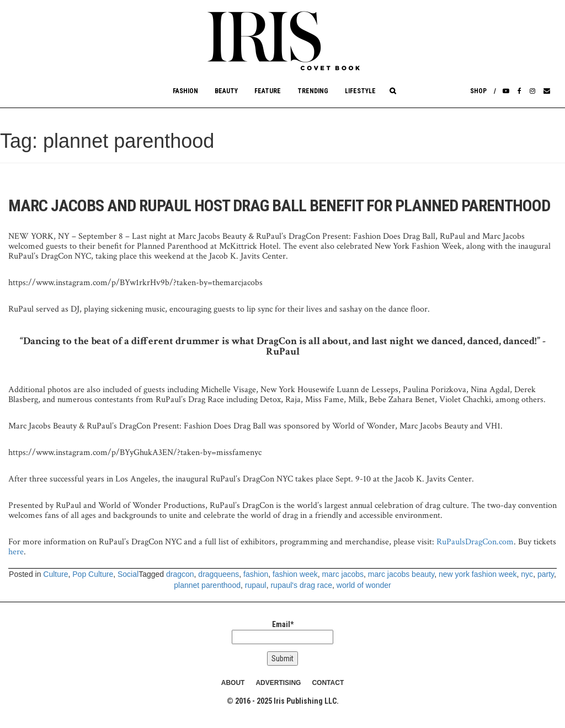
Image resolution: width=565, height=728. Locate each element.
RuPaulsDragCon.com (475, 542)
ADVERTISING (278, 683)
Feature (268, 91)
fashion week (295, 574)
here (16, 552)
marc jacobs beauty (401, 574)
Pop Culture (93, 574)
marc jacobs (343, 574)
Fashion (185, 91)
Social (128, 574)
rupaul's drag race (301, 585)
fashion (256, 574)
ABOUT (233, 683)
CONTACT (328, 683)
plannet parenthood (207, 585)
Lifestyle (360, 91)
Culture (55, 574)
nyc (527, 574)
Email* (282, 632)
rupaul (256, 585)
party (546, 574)
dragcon (180, 574)
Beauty (226, 91)
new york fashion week (478, 574)
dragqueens (218, 574)
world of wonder (364, 585)
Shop (478, 91)
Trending (313, 91)
